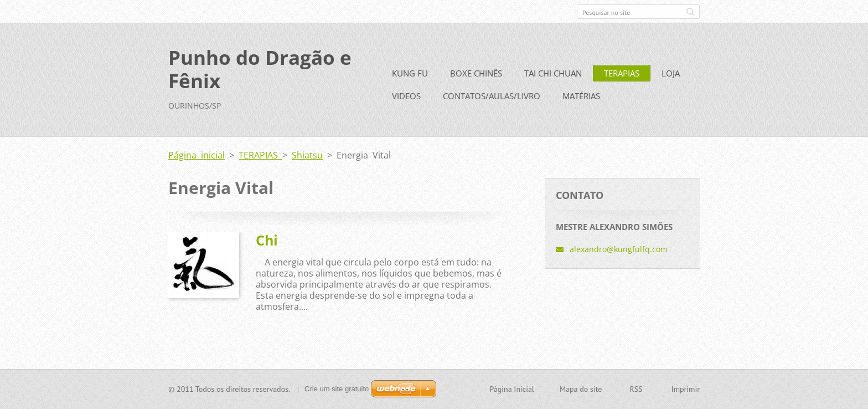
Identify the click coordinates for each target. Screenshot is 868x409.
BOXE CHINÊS (476, 73)
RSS (636, 389)
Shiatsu (307, 155)
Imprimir (686, 389)
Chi (267, 240)
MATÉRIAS (581, 96)
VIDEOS (406, 96)
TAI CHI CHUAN (553, 73)
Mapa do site (581, 389)
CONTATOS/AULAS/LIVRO (492, 96)
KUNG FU (410, 73)
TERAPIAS (622, 73)
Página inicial (197, 155)
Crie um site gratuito (337, 389)
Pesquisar (690, 12)
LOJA (671, 73)
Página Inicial (512, 389)
